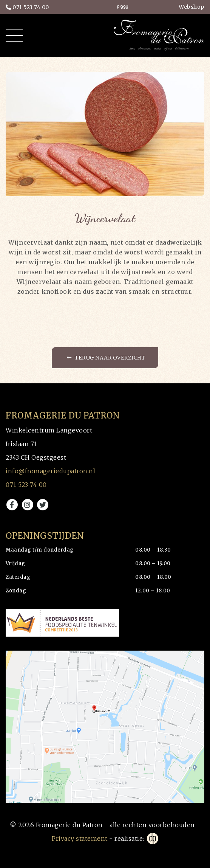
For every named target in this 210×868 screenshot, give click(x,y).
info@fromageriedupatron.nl (50, 471)
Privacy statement (80, 839)
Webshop (191, 7)
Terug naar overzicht (106, 358)
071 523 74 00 (27, 7)
